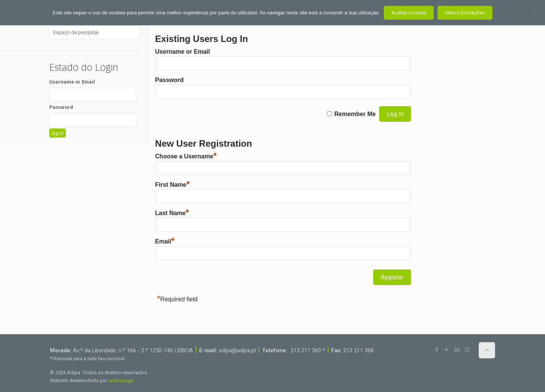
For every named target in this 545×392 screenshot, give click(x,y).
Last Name (172, 213)
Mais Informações (465, 13)
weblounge (121, 380)
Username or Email (183, 52)
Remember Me (355, 114)
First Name (172, 185)
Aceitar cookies (409, 13)
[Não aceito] (536, 13)
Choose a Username (186, 156)
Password (170, 80)
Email (165, 241)
